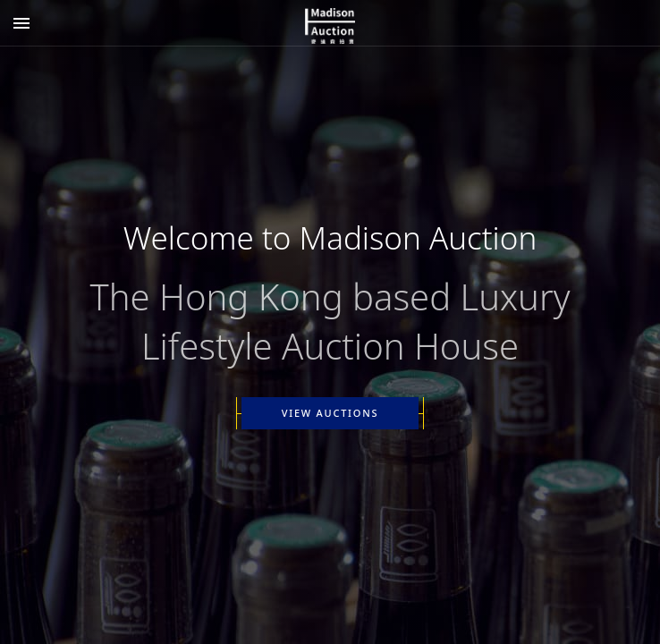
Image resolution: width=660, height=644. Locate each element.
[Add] (21, 23)
